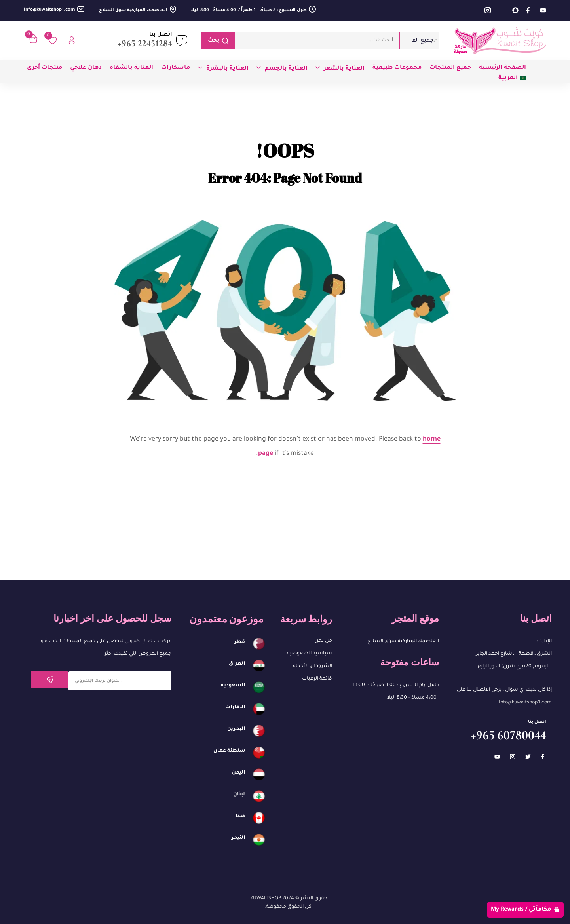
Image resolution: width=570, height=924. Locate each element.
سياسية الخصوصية (310, 654)
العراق (237, 664)
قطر (240, 642)
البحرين (236, 729)
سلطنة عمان (229, 751)
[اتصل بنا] (182, 40)
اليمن (238, 773)
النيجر (238, 838)
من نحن (323, 641)
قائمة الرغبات (317, 679)
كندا (240, 816)
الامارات (235, 707)
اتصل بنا (161, 35)
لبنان (239, 795)
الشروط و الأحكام (312, 666)
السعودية (233, 686)
